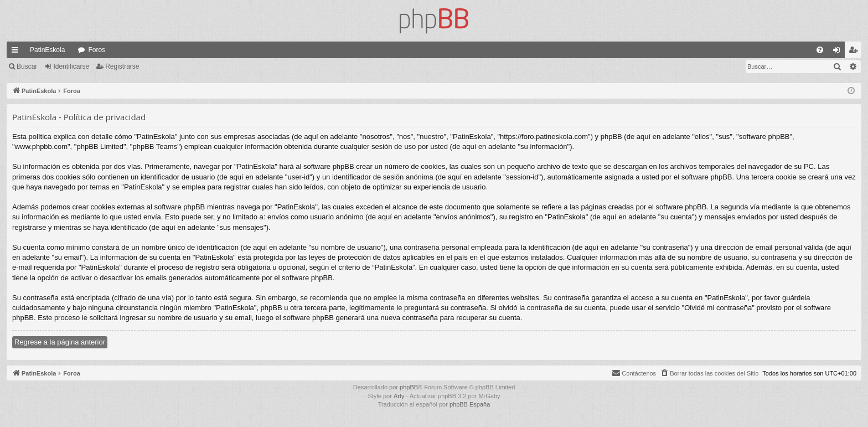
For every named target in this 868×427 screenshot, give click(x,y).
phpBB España (470, 404)
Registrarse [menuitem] (856, 52)
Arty (399, 396)
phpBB (409, 387)
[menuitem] (820, 50)
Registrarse (122, 66)
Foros (97, 50)
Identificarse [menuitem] (839, 52)
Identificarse (71, 66)
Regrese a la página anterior (60, 342)
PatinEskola (47, 50)
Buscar (27, 66)
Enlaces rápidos (17, 52)
